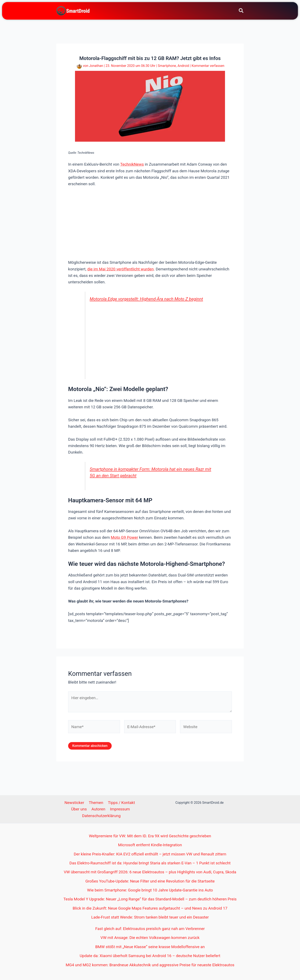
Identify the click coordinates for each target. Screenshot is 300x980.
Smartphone (167, 66)
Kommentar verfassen (208, 66)
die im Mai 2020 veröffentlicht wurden (121, 269)
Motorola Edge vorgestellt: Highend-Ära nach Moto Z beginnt (146, 299)
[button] (241, 11)
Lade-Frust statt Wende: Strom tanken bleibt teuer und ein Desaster (150, 917)
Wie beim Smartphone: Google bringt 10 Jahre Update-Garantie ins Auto (150, 890)
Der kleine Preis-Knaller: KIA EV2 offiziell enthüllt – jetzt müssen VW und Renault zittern (150, 854)
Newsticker (75, 803)
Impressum (119, 809)
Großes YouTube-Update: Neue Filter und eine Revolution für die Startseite (150, 881)
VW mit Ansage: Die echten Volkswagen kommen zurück (150, 938)
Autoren (98, 809)
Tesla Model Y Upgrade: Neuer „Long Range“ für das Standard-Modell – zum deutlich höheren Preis (150, 899)
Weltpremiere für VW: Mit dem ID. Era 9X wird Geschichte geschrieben (150, 836)
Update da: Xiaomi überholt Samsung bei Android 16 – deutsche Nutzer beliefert (150, 956)
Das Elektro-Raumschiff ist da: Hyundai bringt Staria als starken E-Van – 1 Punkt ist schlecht (150, 863)
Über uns (80, 809)
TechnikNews (132, 164)
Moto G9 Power (124, 537)
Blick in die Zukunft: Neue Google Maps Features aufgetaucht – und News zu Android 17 (150, 908)
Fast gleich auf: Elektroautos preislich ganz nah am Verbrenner (150, 929)
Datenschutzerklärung (102, 816)
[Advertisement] (150, 223)
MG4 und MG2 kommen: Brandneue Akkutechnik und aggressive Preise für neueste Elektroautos (150, 965)
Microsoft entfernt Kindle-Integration (150, 845)
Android (183, 66)
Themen (96, 803)
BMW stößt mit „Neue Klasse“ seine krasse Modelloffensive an (150, 947)
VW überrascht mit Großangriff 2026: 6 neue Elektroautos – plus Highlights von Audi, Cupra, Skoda (150, 872)
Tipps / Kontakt (121, 803)
